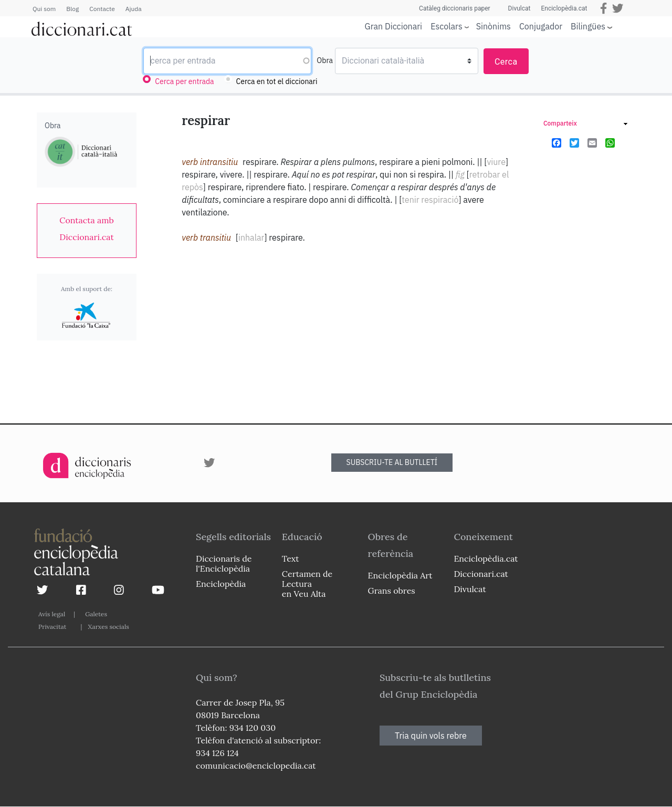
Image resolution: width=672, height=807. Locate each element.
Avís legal (52, 614)
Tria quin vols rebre (431, 736)
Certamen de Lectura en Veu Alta (307, 584)
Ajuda (134, 9)
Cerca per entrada (184, 81)
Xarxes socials (108, 627)
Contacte (102, 9)
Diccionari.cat (481, 574)
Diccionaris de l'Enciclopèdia (224, 563)
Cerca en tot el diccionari (277, 81)
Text (291, 558)
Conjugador (541, 26)
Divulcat (519, 8)
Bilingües (588, 26)
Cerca (506, 62)
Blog (72, 9)
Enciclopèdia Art (400, 575)
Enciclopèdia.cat (564, 8)
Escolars (447, 26)
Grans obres (392, 591)
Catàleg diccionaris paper (455, 8)
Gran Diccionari (394, 26)
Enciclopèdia (221, 584)
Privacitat (52, 627)
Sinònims (493, 26)
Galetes (96, 614)
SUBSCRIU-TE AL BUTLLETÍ (392, 462)
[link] (87, 229)
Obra (325, 60)
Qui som (44, 9)
